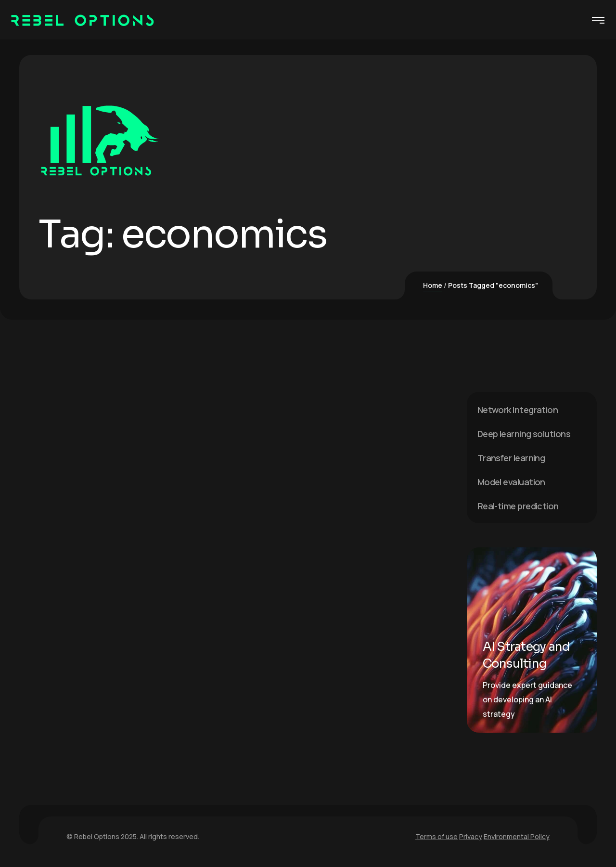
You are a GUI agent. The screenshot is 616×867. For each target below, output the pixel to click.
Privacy (471, 836)
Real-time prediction (518, 506)
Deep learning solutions (524, 434)
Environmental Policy (517, 836)
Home (433, 285)
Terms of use (436, 836)
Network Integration (518, 410)
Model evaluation (511, 482)
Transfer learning (511, 458)
